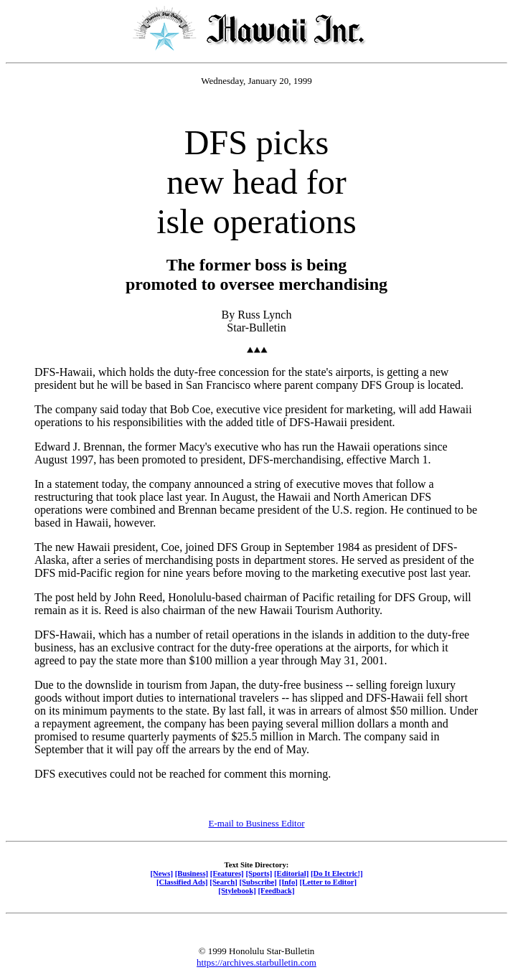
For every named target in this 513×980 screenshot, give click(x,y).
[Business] (192, 873)
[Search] (223, 882)
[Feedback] (276, 890)
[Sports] (259, 873)
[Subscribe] (258, 882)
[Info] (288, 882)
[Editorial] (291, 873)
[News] (161, 873)
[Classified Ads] (182, 882)
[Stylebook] (237, 890)
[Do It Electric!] (337, 873)
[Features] (227, 873)
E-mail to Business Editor (257, 823)
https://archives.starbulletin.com (256, 962)
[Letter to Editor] (329, 882)
